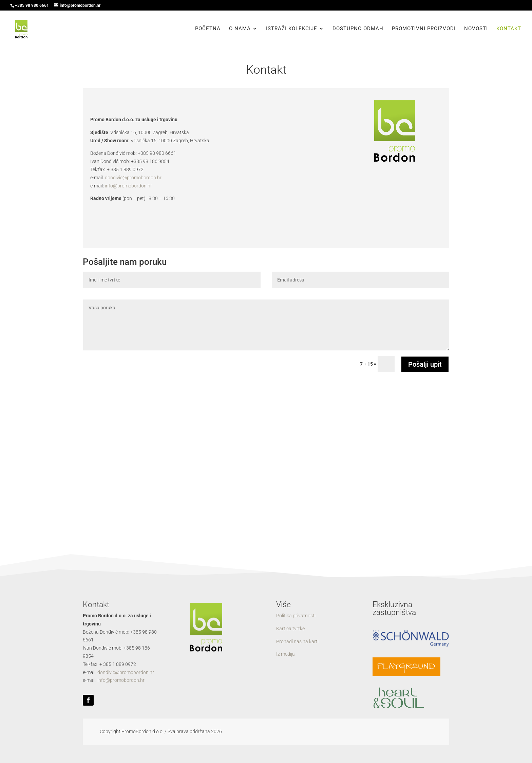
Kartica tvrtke (290, 629)
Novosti (476, 30)
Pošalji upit (425, 364)
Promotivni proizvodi (424, 30)
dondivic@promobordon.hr (133, 178)
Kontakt (509, 30)
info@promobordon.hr (128, 186)
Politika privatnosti (296, 616)
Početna (208, 30)
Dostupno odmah (358, 30)
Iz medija (286, 654)
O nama (240, 30)
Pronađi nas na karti (297, 641)
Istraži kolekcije (292, 30)
